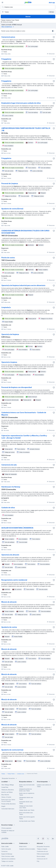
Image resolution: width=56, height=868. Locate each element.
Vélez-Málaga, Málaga (8, 785)
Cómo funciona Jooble (8, 856)
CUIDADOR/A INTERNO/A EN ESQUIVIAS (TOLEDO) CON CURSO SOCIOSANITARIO (25, 232)
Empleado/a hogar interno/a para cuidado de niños (21, 103)
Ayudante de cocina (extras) (12, 750)
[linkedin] (53, 839)
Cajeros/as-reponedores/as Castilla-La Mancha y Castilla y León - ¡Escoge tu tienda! (24, 437)
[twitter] (48, 839)
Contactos (4, 851)
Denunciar (51, 54)
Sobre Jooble (5, 846)
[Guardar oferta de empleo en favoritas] (54, 37)
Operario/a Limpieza (9, 362)
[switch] (53, 31)
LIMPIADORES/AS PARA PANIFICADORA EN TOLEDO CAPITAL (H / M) (26, 129)
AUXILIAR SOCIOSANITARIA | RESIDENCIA (17, 528)
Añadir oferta (23, 846)
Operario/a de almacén (10, 555)
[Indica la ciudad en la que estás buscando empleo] (28, 12)
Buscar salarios (41, 856)
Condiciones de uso (42, 851)
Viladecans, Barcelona (8, 790)
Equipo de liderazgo (7, 854)
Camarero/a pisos (8, 37)
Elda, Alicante (5, 795)
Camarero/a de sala (9, 465)
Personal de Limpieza (10, 183)
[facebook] (38, 839)
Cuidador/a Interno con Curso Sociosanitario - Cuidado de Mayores (24, 414)
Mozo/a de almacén (9, 602)
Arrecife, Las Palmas (7, 792)
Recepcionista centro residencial (14, 580)
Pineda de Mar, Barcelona (8, 804)
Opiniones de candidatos (8, 859)
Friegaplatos (6, 59)
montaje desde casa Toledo (27, 821)
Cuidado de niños (8, 508)
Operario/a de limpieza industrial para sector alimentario (23, 285)
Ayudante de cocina (9, 627)
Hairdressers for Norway (11, 487)
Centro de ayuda (6, 849)
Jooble (12, 866)
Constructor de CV (42, 859)
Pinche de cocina (8, 258)
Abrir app (52, 3)
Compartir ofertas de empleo (27, 849)
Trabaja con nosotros (7, 861)
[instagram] (43, 839)
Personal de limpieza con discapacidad (17, 387)
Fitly (38, 861)
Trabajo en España (42, 849)
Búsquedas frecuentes (10, 778)
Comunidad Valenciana (8, 809)
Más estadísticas (8, 27)
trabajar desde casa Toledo (27, 810)
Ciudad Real (5, 787)
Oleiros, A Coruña (6, 797)
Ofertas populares (6, 828)
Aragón (3, 806)
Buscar (28, 17)
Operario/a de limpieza (10, 334)
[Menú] (2, 2)
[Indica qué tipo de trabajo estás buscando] (28, 7)
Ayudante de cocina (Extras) (12, 209)
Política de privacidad (43, 854)
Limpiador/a (6, 307)
